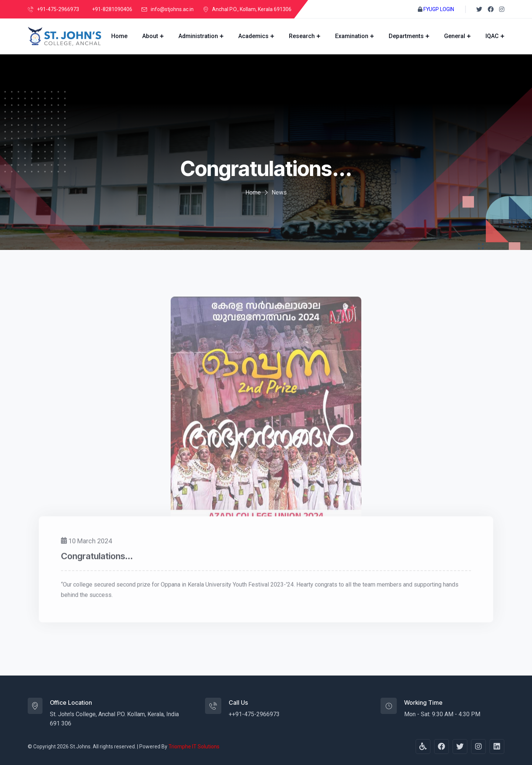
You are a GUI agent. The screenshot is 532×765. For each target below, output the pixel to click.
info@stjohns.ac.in (172, 9)
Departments (406, 36)
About (150, 36)
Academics (253, 36)
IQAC (492, 36)
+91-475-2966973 (58, 9)
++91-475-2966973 (254, 714)
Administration (198, 36)
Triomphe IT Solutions (194, 747)
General (455, 36)
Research (302, 36)
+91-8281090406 (112, 9)
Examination (352, 36)
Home (119, 36)
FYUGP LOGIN (439, 9)
